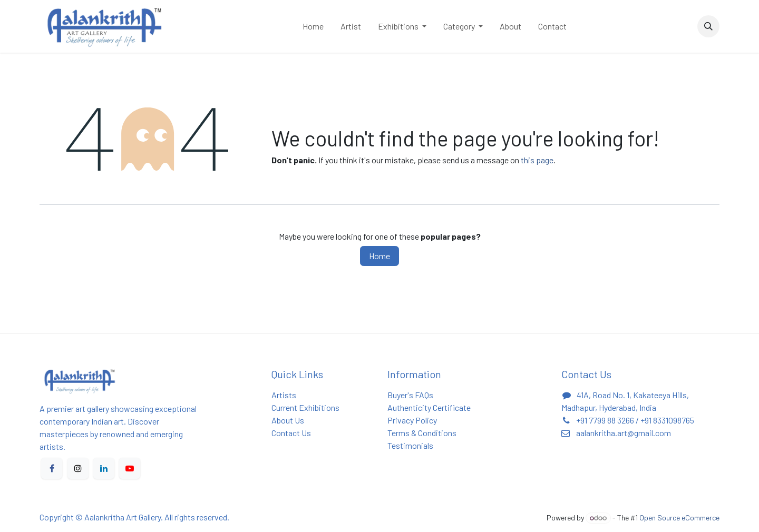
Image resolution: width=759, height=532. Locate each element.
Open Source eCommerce (679, 518)
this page (537, 160)
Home (379, 256)
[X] (78, 468)
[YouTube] (130, 468)
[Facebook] (52, 468)
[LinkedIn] (104, 468)
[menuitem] (313, 26)
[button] (708, 26)
